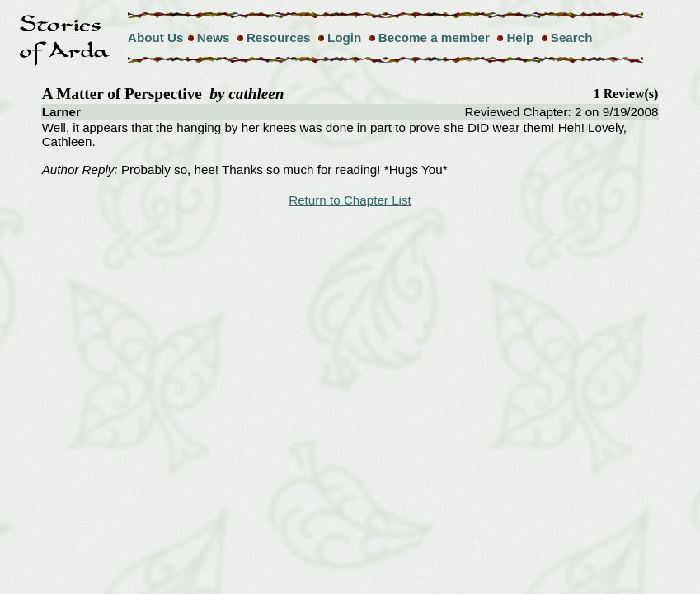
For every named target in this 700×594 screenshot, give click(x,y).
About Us (156, 38)
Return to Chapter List (350, 200)
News (214, 38)
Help (520, 38)
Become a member (434, 38)
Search (572, 38)
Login (344, 38)
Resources (279, 38)
